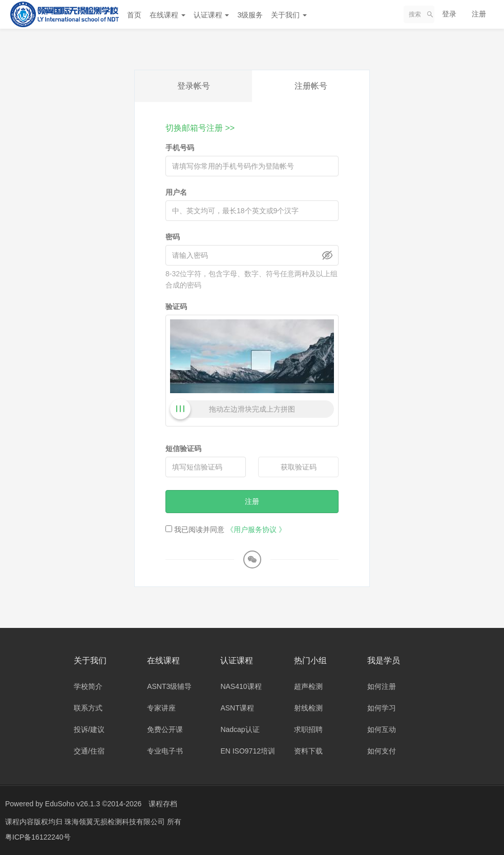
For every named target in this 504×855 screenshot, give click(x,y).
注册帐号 (311, 86)
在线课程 (167, 15)
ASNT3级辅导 (169, 686)
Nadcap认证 (240, 729)
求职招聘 (308, 729)
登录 (449, 14)
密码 (173, 237)
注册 (479, 14)
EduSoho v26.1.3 (72, 804)
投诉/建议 (89, 729)
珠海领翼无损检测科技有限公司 (116, 822)
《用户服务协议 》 (256, 530)
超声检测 (308, 686)
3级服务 (250, 15)
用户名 (176, 192)
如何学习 (382, 708)
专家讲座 (161, 708)
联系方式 (88, 708)
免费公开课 (165, 729)
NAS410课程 (241, 686)
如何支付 (382, 751)
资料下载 (308, 751)
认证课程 (212, 15)
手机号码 (180, 148)
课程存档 (163, 804)
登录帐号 (194, 86)
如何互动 (382, 729)
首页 (134, 15)
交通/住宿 (89, 751)
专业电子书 (165, 751)
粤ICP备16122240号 (38, 837)
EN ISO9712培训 (248, 751)
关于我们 (289, 15)
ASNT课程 (237, 708)
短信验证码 (183, 449)
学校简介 (88, 686)
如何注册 (382, 686)
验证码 (176, 307)
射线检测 (308, 708)
